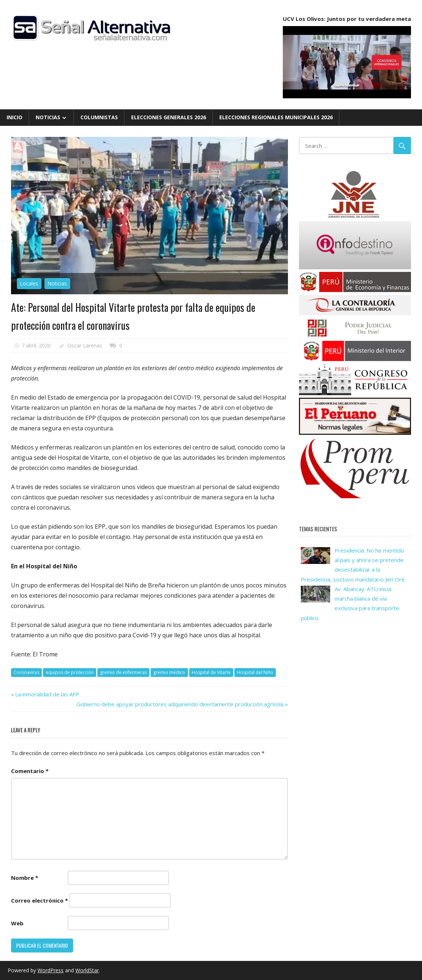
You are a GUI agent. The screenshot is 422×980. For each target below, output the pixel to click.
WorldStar (87, 970)
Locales (29, 283)
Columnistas (99, 117)
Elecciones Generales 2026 (169, 117)
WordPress (51, 970)
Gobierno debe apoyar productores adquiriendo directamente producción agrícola (180, 704)
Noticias (48, 117)
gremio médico (169, 672)
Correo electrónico (39, 900)
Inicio (15, 117)
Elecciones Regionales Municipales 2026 (276, 117)
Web (17, 923)
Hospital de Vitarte (211, 672)
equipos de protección (70, 672)
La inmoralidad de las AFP (47, 694)
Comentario (30, 771)
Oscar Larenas (85, 345)
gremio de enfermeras (123, 672)
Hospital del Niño (255, 672)
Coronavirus (26, 672)
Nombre (25, 878)
